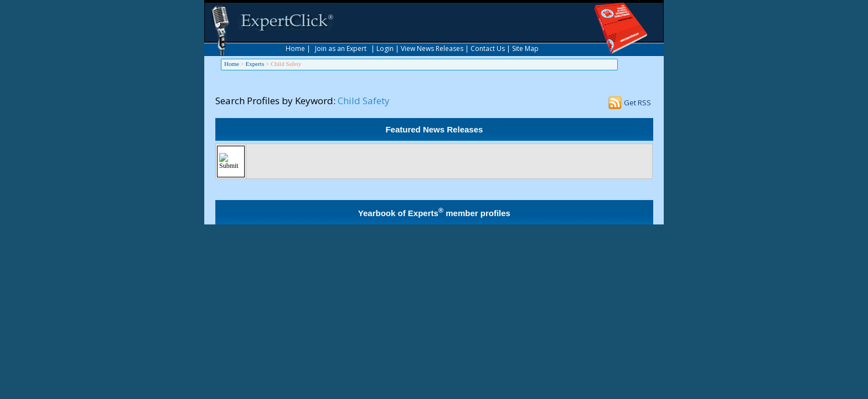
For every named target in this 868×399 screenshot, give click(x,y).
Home (295, 48)
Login (385, 48)
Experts (255, 64)
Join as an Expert (341, 48)
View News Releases (432, 48)
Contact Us (488, 48)
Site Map (525, 48)
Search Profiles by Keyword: (275, 101)
